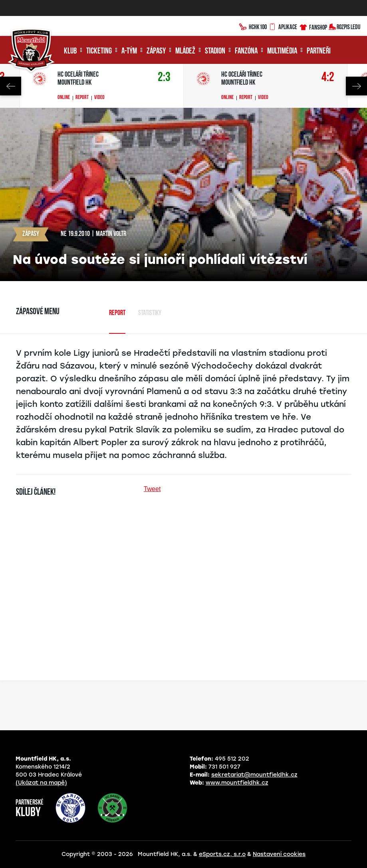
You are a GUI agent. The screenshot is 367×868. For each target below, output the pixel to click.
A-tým (129, 51)
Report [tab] (117, 313)
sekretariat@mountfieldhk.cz (254, 775)
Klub (70, 51)
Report (82, 98)
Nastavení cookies (279, 854)
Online (64, 98)
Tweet (152, 489)
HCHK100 (253, 26)
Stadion (215, 51)
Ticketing (99, 51)
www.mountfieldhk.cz (237, 783)
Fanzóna (246, 51)
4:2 (328, 78)
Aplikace (283, 26)
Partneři (319, 51)
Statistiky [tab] (150, 313)
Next (356, 86)
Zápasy (156, 51)
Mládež (185, 51)
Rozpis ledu (344, 26)
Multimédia (282, 51)
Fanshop (313, 26)
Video (99, 98)
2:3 (164, 78)
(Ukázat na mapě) (41, 783)
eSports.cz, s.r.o (222, 854)
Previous (11, 86)
